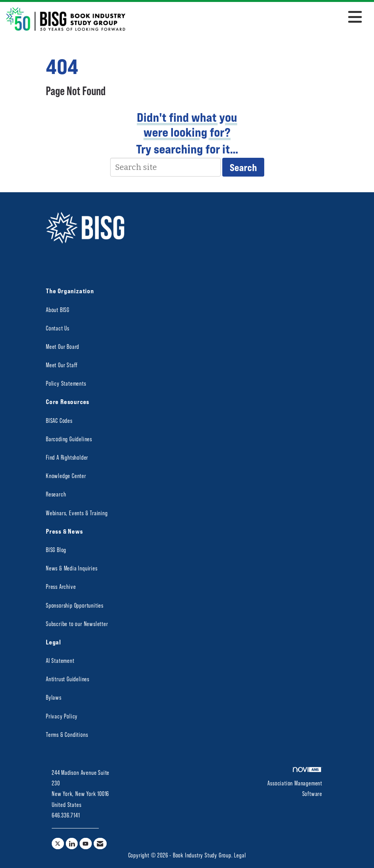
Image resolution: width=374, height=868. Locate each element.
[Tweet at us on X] (58, 844)
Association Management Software (295, 782)
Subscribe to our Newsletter (77, 623)
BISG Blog (56, 549)
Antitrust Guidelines (68, 679)
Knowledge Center (66, 476)
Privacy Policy (62, 716)
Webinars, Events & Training (77, 513)
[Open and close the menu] (246, 18)
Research (56, 494)
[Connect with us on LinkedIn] (72, 844)
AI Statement (60, 660)
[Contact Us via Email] (100, 844)
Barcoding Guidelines (69, 439)
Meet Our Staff (62, 365)
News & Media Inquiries (72, 568)
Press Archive (61, 586)
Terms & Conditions (67, 734)
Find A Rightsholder (67, 457)
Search (243, 167)
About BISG (58, 309)
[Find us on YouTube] (86, 844)
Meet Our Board (63, 346)
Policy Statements (66, 383)
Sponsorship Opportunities (75, 605)
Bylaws (54, 697)
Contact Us (58, 328)
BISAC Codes (59, 420)
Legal (240, 855)
